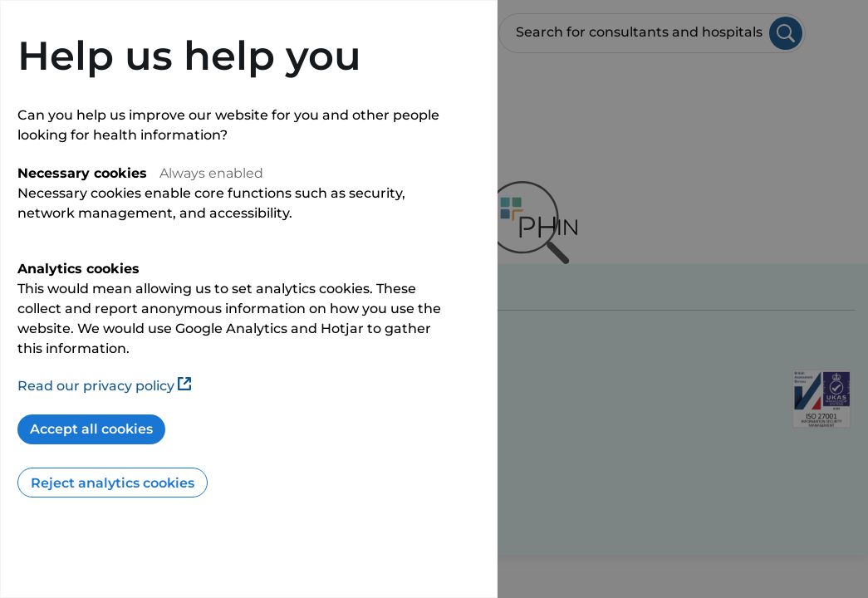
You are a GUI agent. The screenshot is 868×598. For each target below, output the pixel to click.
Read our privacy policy (104, 386)
